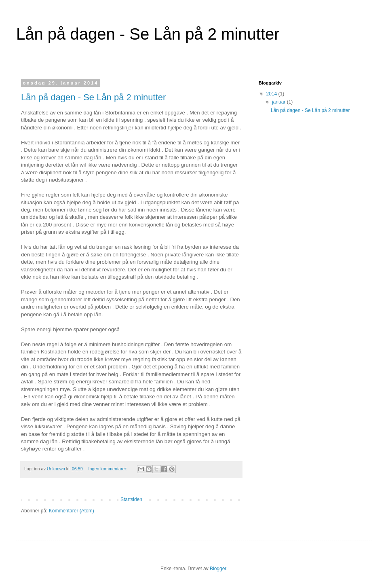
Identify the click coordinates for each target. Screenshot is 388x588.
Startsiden (131, 499)
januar (279, 102)
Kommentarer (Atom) (72, 511)
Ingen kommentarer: (108, 469)
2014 (272, 94)
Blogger (218, 569)
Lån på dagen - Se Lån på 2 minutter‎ (93, 97)
